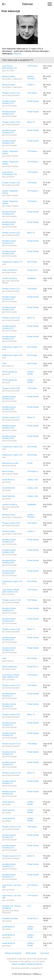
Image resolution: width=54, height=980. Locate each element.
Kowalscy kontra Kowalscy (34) (9, 408)
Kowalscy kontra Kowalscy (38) (9, 551)
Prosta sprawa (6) (10, 380)
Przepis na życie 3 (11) (12, 685)
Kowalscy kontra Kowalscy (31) (9, 327)
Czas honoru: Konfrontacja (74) (9, 67)
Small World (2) (9, 488)
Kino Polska (32, 262)
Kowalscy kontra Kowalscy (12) (9, 876)
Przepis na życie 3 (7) (11, 289)
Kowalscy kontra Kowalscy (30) (9, 308)
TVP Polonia (32, 66)
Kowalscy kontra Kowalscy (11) (9, 865)
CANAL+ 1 (32, 85)
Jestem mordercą (10, 278)
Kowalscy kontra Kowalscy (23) (9, 131)
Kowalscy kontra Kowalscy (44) (9, 649)
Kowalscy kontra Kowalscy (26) (9, 223)
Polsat (30, 463)
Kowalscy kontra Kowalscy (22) (9, 113)
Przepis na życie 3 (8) (11, 388)
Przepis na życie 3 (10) (12, 600)
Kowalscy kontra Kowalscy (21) (9, 102)
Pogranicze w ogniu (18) (12, 355)
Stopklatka (32, 278)
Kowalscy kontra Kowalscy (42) (9, 620)
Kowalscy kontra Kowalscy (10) (9, 847)
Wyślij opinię (31, 953)
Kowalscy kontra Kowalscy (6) (9, 763)
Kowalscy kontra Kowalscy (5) (9, 753)
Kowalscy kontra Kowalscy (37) (9, 541)
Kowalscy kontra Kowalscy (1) (9, 695)
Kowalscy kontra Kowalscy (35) (9, 427)
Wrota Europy (8, 471)
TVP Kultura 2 (33, 162)
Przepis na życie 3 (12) (12, 744)
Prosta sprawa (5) (10, 372)
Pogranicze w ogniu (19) (12, 455)
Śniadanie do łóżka (10, 918)
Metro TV (31, 122)
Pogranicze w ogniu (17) (12, 262)
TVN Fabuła (32, 93)
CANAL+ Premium (31, 77)
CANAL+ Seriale (31, 373)
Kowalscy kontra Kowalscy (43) (9, 639)
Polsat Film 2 (33, 270)
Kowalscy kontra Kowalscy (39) (9, 562)
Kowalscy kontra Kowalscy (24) (9, 142)
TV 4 (29, 906)
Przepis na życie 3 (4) (11, 122)
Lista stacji (45, 953)
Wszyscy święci (9, 76)
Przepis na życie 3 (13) (12, 827)
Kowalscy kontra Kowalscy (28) (9, 252)
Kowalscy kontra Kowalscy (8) (9, 793)
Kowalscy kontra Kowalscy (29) (9, 298)
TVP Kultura (32, 151)
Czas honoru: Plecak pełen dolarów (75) (11, 591)
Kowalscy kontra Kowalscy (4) (9, 734)
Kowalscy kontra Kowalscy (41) (9, 609)
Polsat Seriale (33, 101)
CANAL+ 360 (33, 480)
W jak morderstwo (10, 270)
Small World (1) (9, 480)
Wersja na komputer (13, 953)
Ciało (4, 363)
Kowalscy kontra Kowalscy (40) (9, 572)
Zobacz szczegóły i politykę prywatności (27, 964)
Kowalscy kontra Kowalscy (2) (9, 705)
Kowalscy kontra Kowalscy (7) (9, 782)
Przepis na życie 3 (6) (11, 183)
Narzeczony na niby (10, 463)
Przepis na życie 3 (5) (11, 93)
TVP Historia (32, 896)
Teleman (27, 4)
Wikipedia (17, 54)
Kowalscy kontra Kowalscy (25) (9, 213)
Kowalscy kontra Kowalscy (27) (9, 242)
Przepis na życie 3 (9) (11, 523)
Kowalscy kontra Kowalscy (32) (9, 338)
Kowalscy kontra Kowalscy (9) (9, 836)
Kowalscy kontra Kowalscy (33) (9, 398)
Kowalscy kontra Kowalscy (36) (9, 437)
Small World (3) (9, 496)
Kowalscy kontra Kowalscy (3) (9, 724)
